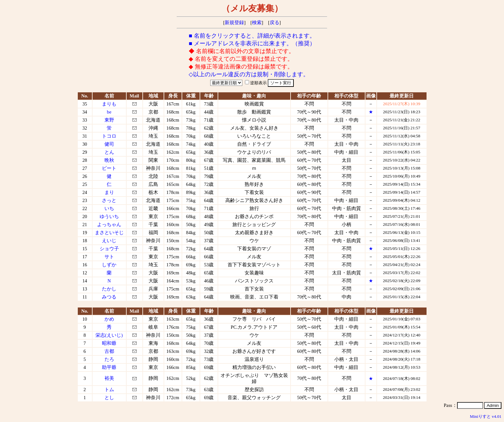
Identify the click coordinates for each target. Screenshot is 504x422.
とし (109, 398)
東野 (109, 120)
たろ (109, 359)
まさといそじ (109, 233)
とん (109, 152)
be (109, 112)
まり (109, 192)
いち (109, 208)
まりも (109, 104)
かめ (109, 319)
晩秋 (109, 160)
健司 (109, 144)
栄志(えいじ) (109, 335)
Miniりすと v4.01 (486, 416)
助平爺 (109, 367)
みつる (109, 297)
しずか (109, 265)
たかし (109, 289)
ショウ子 (109, 249)
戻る (274, 23)
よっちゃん (109, 225)
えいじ (109, 241)
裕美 (109, 378)
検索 (257, 23)
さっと (109, 200)
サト (109, 257)
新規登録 (234, 23)
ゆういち (109, 216)
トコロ (109, 136)
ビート (109, 168)
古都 (109, 351)
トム (109, 390)
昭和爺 (109, 343)
